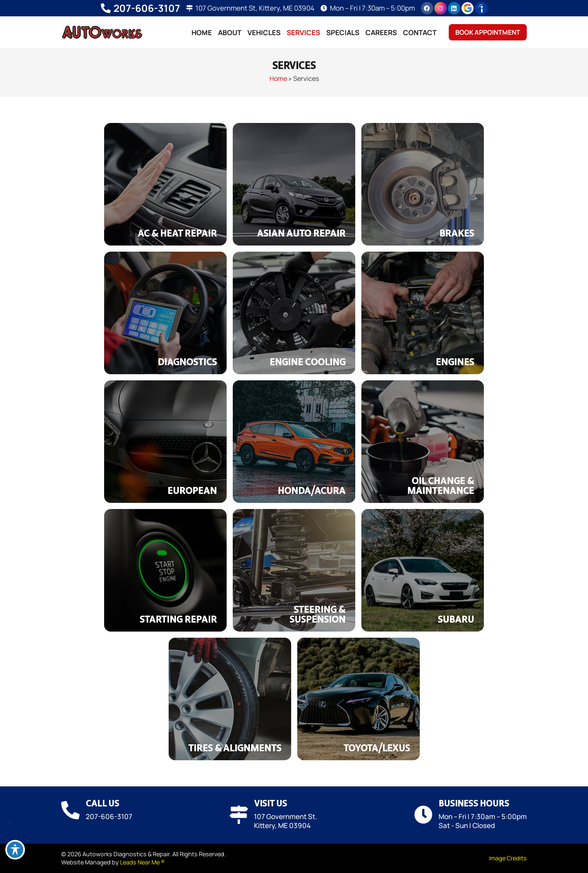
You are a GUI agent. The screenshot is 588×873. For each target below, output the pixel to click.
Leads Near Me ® (142, 862)
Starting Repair (178, 620)
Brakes (457, 234)
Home (202, 32)
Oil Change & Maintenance (441, 487)
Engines (455, 363)
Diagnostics (187, 363)
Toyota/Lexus (377, 749)
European (192, 491)
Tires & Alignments (235, 749)
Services (303, 32)
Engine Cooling (307, 363)
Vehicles (264, 32)
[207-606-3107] (106, 8)
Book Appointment (488, 32)
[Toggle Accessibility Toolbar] (15, 850)
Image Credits (508, 858)
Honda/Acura (312, 491)
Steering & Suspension (317, 615)
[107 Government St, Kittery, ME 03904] (189, 8)
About (230, 32)
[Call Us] (70, 810)
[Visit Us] (239, 815)
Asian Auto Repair (301, 234)
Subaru (456, 620)
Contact (420, 32)
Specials (343, 32)
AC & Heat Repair (177, 234)
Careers (381, 32)
